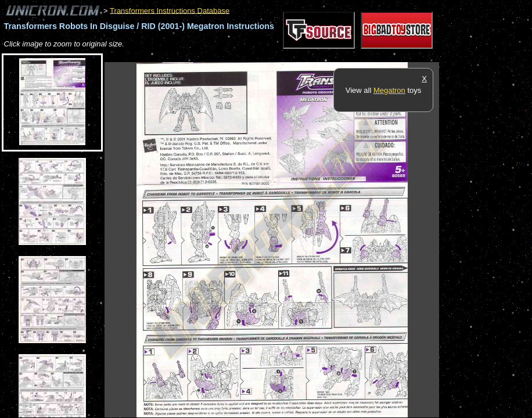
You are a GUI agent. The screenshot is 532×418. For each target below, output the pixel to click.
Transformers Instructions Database (170, 10)
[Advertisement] (316, 56)
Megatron (389, 90)
